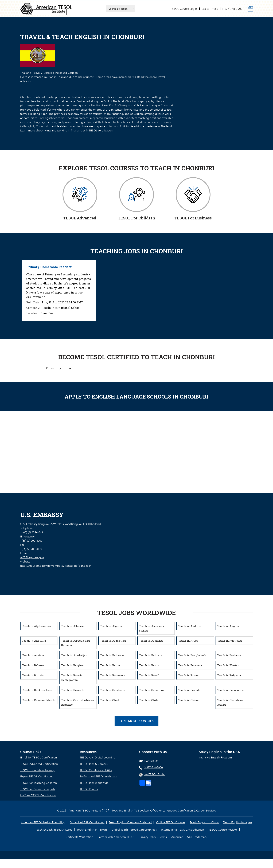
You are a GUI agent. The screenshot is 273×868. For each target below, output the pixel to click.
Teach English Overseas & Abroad (130, 822)
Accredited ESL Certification (87, 822)
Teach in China (189, 700)
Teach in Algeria (111, 626)
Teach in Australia (230, 640)
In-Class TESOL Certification (38, 795)
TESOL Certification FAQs (96, 770)
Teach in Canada (190, 690)
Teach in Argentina (113, 640)
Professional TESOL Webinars (98, 776)
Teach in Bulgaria (229, 675)
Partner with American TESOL (117, 837)
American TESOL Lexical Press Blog (44, 822)
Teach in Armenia (151, 640)
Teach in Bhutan (229, 665)
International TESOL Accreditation (182, 829)
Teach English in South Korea (54, 829)
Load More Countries (137, 721)
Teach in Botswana (113, 675)
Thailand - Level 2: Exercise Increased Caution (49, 73)
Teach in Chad (110, 700)
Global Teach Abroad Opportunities (134, 829)
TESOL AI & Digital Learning (97, 758)
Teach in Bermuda (190, 665)
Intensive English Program (215, 758)
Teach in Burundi (73, 690)
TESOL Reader (89, 789)
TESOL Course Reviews (223, 829)
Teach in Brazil (150, 675)
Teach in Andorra (190, 626)
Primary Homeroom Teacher (49, 267)
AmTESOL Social (155, 774)
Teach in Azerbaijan (74, 655)
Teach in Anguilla (34, 640)
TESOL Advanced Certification (39, 764)
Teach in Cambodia (113, 690)
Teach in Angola (229, 626)
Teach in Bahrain (151, 655)
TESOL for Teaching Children (39, 783)
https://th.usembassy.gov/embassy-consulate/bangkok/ (56, 566)
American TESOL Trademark (189, 837)
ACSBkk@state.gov (32, 557)
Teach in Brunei (189, 675)
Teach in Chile (149, 700)
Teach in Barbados (230, 655)
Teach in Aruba (188, 640)
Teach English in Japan (237, 822)
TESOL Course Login (184, 9)
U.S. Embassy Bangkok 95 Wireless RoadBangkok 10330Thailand (61, 524)
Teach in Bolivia (33, 675)
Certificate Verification (80, 837)
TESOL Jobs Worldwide (94, 783)
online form (70, 368)
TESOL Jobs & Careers (94, 764)
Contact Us (151, 761)
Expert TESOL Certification (37, 776)
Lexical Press (210, 9)
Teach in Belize (111, 665)
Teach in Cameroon (152, 690)
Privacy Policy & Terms (153, 837)
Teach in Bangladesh (192, 655)
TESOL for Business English (38, 789)
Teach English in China (204, 822)
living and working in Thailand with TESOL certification (78, 130)
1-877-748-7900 (232, 9)
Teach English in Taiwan (92, 829)
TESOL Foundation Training (38, 770)
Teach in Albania (73, 626)
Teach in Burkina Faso (37, 690)
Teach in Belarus (33, 665)
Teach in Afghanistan (37, 626)
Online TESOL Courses (171, 822)
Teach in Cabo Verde (231, 690)
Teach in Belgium (73, 665)
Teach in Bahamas (113, 655)
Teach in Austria (33, 655)
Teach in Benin (150, 665)
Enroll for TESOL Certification (39, 758)
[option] (59, 290)
